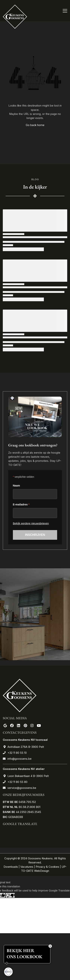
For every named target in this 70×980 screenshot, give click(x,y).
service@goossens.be (22, 788)
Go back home (35, 125)
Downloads (11, 867)
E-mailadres (21, 504)
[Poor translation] (10, 895)
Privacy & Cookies (47, 867)
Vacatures (27, 867)
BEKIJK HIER (21, 951)
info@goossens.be (20, 759)
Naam (16, 486)
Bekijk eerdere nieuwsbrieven (31, 523)
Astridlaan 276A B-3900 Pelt (26, 747)
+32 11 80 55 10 (17, 753)
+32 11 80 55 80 (17, 782)
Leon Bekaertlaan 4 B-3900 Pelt (28, 776)
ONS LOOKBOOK (25, 957)
